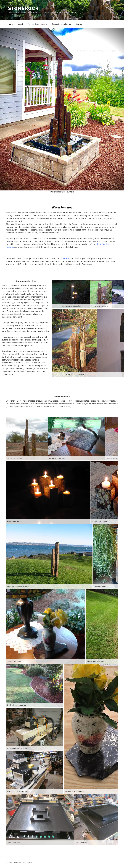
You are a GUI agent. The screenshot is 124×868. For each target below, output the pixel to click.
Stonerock (24, 8)
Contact (79, 24)
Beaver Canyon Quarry (61, 24)
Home (11, 24)
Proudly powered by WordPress (20, 862)
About (20, 24)
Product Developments (37, 24)
